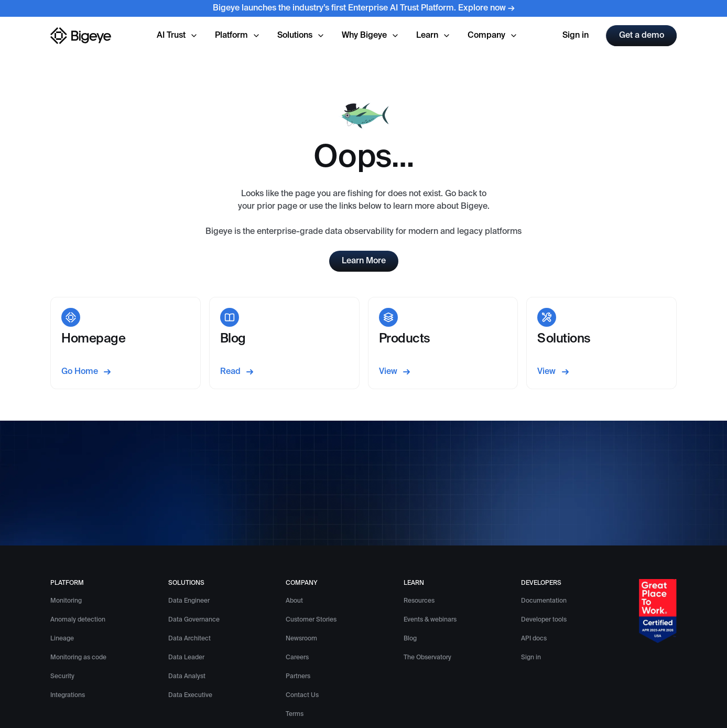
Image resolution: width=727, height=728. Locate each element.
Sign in (576, 36)
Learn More (364, 261)
